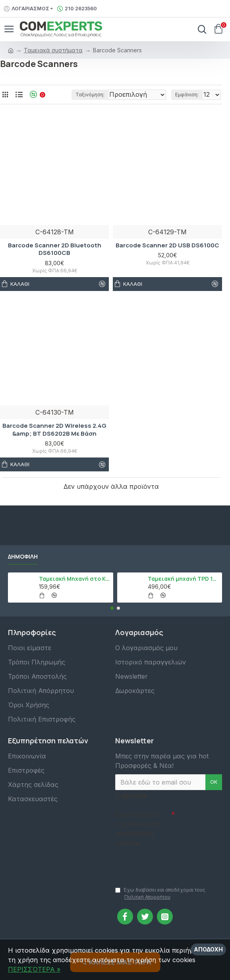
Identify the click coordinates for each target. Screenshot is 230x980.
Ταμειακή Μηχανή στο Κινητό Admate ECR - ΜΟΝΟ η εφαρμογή (75, 577)
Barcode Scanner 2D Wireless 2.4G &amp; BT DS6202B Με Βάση (54, 440)
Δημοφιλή (23, 555)
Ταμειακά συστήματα (53, 50)
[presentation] (171, 862)
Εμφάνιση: (187, 105)
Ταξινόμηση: (55, 105)
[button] (112, 606)
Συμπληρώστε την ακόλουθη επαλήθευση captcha (138, 827)
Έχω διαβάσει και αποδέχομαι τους (160, 894)
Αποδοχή (208, 949)
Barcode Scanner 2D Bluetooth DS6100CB (55, 259)
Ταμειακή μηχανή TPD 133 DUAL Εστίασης (184, 577)
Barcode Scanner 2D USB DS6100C (167, 256)
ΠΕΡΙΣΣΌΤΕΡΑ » (34, 969)
